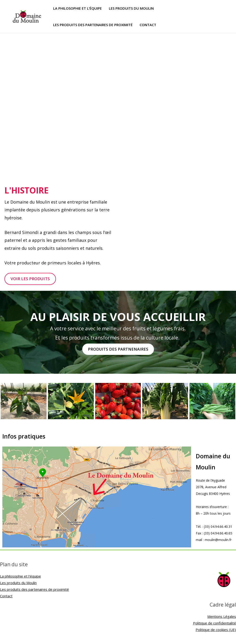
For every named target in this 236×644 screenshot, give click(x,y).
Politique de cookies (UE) (216, 630)
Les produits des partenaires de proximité (93, 25)
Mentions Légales (222, 617)
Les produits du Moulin (131, 8)
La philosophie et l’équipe (77, 8)
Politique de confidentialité (214, 623)
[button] (31, 279)
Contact (148, 25)
